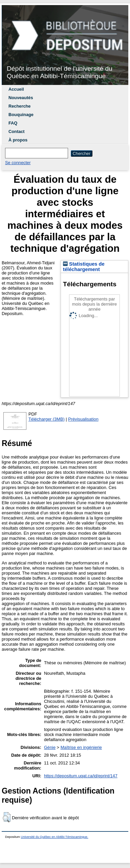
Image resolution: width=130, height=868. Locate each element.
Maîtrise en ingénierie (81, 747)
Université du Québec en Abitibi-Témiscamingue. (55, 837)
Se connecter (18, 163)
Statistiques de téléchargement (84, 267)
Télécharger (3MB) (47, 419)
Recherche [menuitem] (19, 106)
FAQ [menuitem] (13, 123)
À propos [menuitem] (18, 140)
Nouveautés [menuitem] (21, 98)
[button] (7, 817)
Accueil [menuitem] (16, 89)
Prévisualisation (83, 419)
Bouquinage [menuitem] (21, 115)
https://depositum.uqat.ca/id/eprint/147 (81, 776)
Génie (50, 747)
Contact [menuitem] (17, 131)
